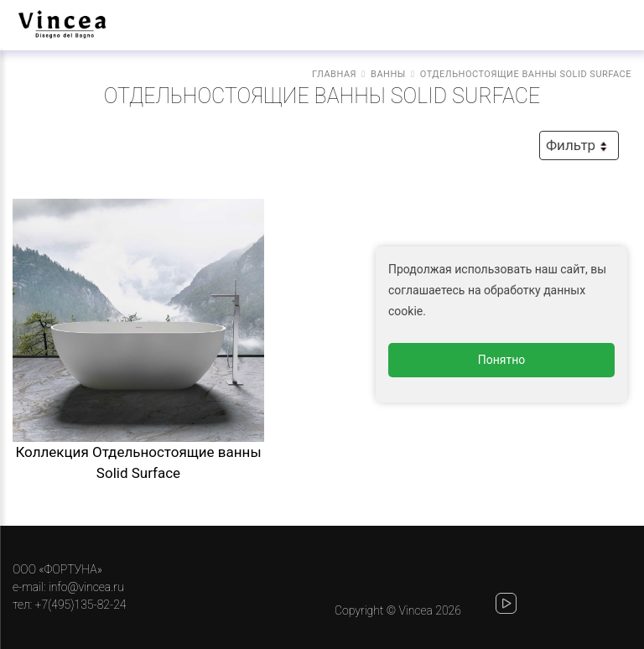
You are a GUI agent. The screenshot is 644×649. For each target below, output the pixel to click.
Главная (334, 74)
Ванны (388, 74)
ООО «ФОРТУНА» (57, 569)
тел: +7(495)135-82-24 (69, 605)
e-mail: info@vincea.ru (68, 587)
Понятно (502, 360)
